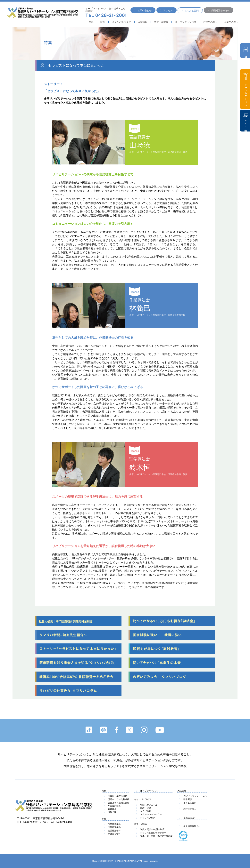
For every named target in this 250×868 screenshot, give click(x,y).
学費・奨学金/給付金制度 (150, 829)
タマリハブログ (146, 818)
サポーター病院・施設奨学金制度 (154, 836)
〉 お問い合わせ (143, 11)
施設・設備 (144, 808)
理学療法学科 (112, 827)
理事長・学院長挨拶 (115, 796)
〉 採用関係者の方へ (218, 11)
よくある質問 (188, 803)
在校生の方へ (210, 22)
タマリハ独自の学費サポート (152, 833)
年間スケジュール (147, 805)
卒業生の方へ (188, 818)
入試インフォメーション (193, 796)
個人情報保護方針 (190, 826)
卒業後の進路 (112, 806)
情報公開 (110, 812)
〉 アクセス (167, 11)
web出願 (246, 121)
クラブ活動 (144, 811)
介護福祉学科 (112, 834)
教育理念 (110, 809)
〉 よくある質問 (190, 11)
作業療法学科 (112, 824)
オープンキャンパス (186, 22)
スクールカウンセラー (149, 814)
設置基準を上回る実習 (117, 803)
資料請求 (246, 50)
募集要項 (186, 799)
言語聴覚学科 (112, 831)
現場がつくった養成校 (117, 799)
